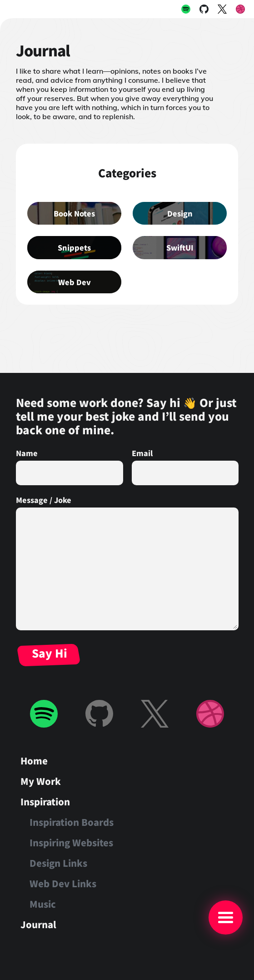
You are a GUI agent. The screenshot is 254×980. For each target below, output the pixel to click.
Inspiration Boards (72, 822)
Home (34, 761)
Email (142, 453)
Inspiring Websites (71, 842)
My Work (41, 781)
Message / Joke (44, 500)
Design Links (58, 863)
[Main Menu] (226, 917)
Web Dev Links (63, 883)
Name (27, 453)
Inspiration (45, 802)
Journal (38, 924)
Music (43, 904)
